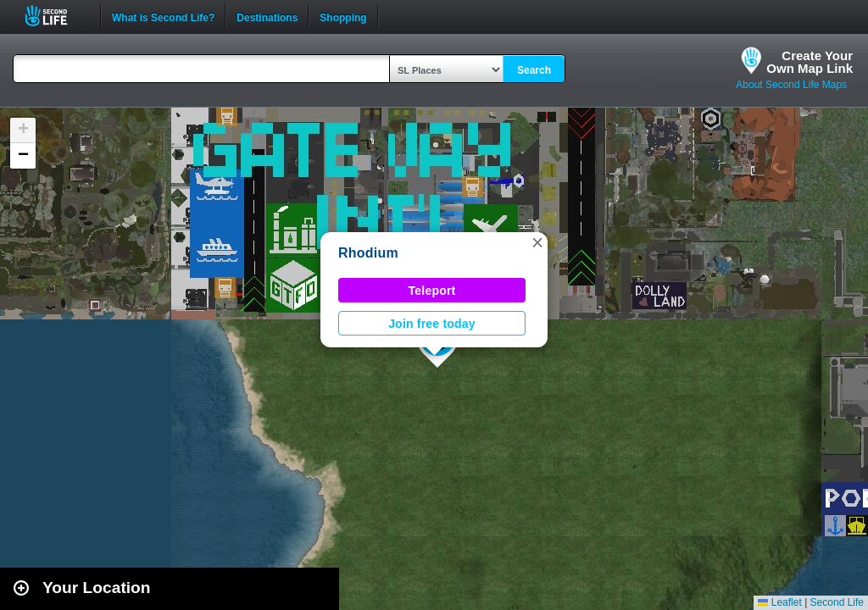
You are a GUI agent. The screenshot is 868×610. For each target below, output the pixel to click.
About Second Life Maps (791, 85)
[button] (537, 242)
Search (534, 70)
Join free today (432, 324)
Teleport (432, 291)
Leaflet (779, 602)
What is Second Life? (163, 16)
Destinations (267, 16)
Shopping (343, 16)
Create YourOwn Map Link (810, 62)
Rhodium (368, 253)
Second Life (56, 16)
